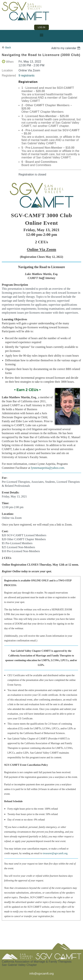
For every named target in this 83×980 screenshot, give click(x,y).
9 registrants (27, 76)
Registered (9, 76)
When (10, 62)
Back (8, 47)
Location (7, 70)
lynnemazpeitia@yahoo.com (47, 468)
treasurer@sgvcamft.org (55, 853)
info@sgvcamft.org (42, 974)
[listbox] (66, 48)
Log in (41, 27)
